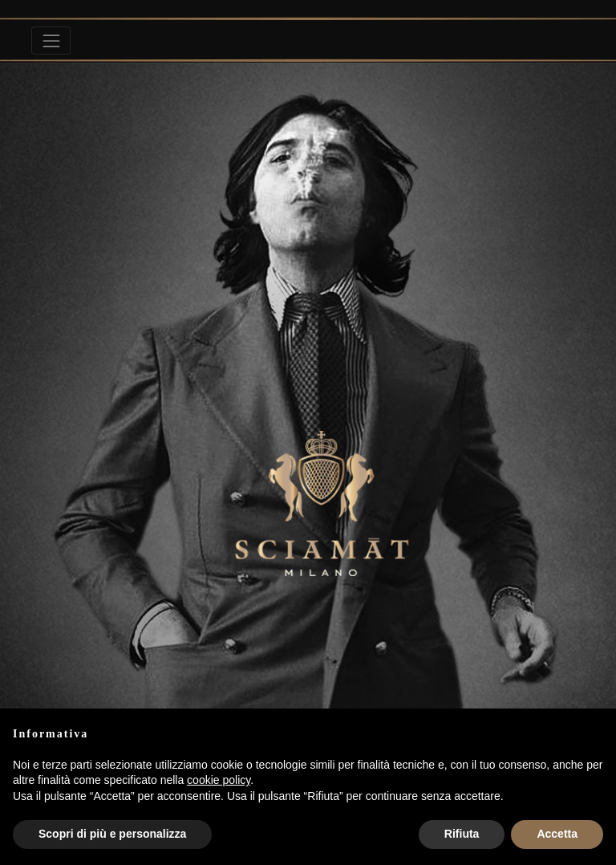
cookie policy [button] (219, 780)
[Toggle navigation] (51, 41)
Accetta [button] (557, 834)
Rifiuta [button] (462, 834)
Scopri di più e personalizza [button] (112, 834)
